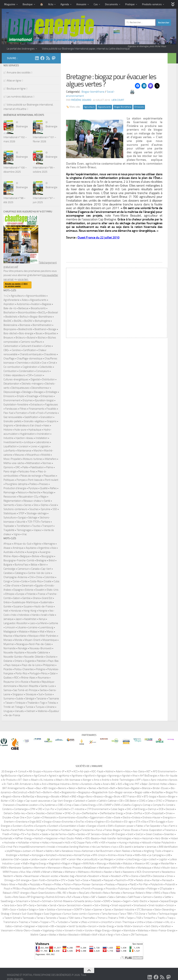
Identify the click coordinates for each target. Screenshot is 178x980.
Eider (109, 817)
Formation (21, 413)
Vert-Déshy (152, 926)
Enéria (90, 822)
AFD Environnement (164, 771)
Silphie (44, 505)
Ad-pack (84, 771)
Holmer (36, 843)
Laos (32, 623)
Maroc (50, 632)
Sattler (168, 897)
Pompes (21, 480)
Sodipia (22, 910)
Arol (44, 784)
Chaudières (50, 354)
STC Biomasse (144, 910)
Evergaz (92, 826)
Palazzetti (96, 880)
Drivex (169, 813)
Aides (25, 300)
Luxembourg (46, 627)
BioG (57, 792)
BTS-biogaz (150, 797)
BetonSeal (123, 788)
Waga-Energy (102, 930)
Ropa (165, 893)
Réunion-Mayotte (29, 686)
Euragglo (161, 822)
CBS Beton (131, 801)
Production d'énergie (15, 488)
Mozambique (50, 640)
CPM (33, 809)
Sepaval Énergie (169, 901)
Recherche (35, 492)
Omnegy (9, 880)
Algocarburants (104, 107)
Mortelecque (144, 868)
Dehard (8, 813)
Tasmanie (54, 699)
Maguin (66, 864)
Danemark (27, 586)
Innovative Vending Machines (73, 847)
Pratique (130, 4)
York (118, 935)
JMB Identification (168, 847)
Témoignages (24, 530)
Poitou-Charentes (24, 669)
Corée (24, 581)
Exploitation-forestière (16, 405)
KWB (137, 855)
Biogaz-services (124, 792)
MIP (115, 868)
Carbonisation (11, 346)
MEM (4, 868)
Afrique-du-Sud (22, 544)
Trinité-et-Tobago (13, 707)
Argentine (44, 548)
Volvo (59, 930)
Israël (44, 615)
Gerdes (81, 834)
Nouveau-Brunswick (41, 648)
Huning (123, 843)
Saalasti (102, 897)
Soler (42, 910)
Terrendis (51, 918)
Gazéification (31, 417)
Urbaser (159, 922)
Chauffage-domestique (30, 359)
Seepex (117, 901)
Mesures (19, 455)
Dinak (129, 813)
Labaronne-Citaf (10, 859)
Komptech (51, 855)
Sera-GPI (22, 905)
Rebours (22, 492)
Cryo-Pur (49, 809)
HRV (96, 843)
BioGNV (28, 321)
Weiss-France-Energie (163, 930)
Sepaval (154, 901)
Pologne (41, 669)
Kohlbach (25, 855)
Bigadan (135, 788)
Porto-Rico (21, 673)
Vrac (24, 534)
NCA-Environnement (148, 872)
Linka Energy (133, 859)
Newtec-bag (67, 876)
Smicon (170, 905)
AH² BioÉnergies (149, 776)
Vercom (92, 926)
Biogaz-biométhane (93, 92)
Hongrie (43, 611)
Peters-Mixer (8, 884)
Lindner (120, 859)
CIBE (60, 805)
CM (100, 805)
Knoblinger (12, 855)
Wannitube (129, 930)
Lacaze (25, 859)
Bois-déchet (10, 333)
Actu (51, 4)
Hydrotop (134, 843)
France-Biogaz (112, 830)
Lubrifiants (9, 451)
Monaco (8, 640)
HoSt (68, 843)
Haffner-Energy (23, 838)
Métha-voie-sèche (14, 463)
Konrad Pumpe (82, 855)
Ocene (135, 876)
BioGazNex (158, 792)
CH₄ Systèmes (48, 805)
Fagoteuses (51, 405)
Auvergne (32, 552)
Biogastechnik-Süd (103, 792)
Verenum (138, 926)
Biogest (7, 797)
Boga (81, 797)
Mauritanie (20, 636)
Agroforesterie (11, 300)
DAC (129, 809)
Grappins (52, 421)
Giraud (106, 834)
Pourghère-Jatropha (16, 484)
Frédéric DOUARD (81, 100)
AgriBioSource (8, 776)
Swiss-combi (79, 914)
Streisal (15, 914)
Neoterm (8, 876)
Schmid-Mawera (63, 901)
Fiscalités (51, 409)
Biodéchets (11, 317)
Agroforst (90, 776)
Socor (13, 910)
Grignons (8, 425)
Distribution (48, 379)
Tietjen (130, 918)
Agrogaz (102, 776)
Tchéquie (20, 703)
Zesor (126, 935)
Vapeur (38, 530)
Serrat (53, 905)
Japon (19, 619)
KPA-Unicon (99, 855)
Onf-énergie (23, 880)
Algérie (37, 544)
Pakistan (41, 661)
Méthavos (83, 872)
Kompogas (38, 855)
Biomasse (25, 325)
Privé (41, 889)
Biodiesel (53, 312)
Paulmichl (121, 880)
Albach (34, 780)
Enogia (47, 822)
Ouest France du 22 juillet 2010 (98, 238)
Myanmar (9, 644)
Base (172, 784)
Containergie (21, 809)
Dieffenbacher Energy (112, 813)
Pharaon (47, 884)
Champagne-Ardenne (15, 577)
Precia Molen (29, 889)
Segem (127, 901)
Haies (46, 425)
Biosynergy (43, 797)
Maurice (8, 636)
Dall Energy (140, 809)
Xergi (110, 935)
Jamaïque (9, 619)
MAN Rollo (89, 864)
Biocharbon (10, 312)
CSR (29, 375)
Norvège (23, 648)
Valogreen (30, 926)
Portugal (34, 673)
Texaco (62, 918)
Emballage (52, 392)
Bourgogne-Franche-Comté (19, 560)
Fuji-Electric (33, 834)
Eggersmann (97, 817)
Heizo (137, 838)
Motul (157, 868)
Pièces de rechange (31, 476)
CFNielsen (170, 801)
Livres (34, 446)
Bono (89, 797)
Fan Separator (153, 826)
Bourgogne (47, 556)
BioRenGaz (29, 797)
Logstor (163, 859)
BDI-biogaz (50, 788)
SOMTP (78, 910)
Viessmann (7, 930)
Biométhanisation (42, 325)
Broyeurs (8, 338)
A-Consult (21, 771)
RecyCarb (84, 893)
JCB (121, 847)
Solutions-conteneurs (15, 509)
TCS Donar (140, 914)
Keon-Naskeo (123, 851)
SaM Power (134, 897)
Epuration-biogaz (44, 400)
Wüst (102, 935)
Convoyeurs (43, 371)
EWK (110, 826)
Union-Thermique (125, 922)
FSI (23, 834)
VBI (52, 926)
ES (107, 822)
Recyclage (48, 492)
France (42, 594)
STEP (21, 513)
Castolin (92, 801)
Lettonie (54, 623)
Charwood (8, 805)
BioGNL (18, 321)
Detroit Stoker (55, 813)
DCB (161, 809)
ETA (138, 822)
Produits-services (152, 4)
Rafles (53, 488)
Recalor (73, 893)
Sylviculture (10, 518)
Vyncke (89, 930)
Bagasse (47, 304)
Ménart (46, 872)
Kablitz (49, 851)
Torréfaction (23, 526)
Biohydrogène (42, 321)
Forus (99, 830)
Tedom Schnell (12, 918)
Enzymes (28, 400)
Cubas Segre (118, 809)
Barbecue (23, 308)
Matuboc (128, 864)
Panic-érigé (10, 472)
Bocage (52, 329)
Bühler (4, 801)
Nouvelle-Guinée (13, 657)
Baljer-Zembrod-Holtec (154, 784)
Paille (25, 467)
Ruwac (77, 897)
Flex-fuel (8, 413)
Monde (18, 640)
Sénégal (30, 699)
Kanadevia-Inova (71, 851)
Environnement (12, 400)
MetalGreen (90, 868)
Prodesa (51, 889)
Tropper (44, 922)
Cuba (56, 581)
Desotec (40, 813)
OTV (63, 880)
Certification (30, 350)
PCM (131, 880)
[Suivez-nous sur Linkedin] (37, 58)
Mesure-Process (72, 868)
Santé (47, 501)
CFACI (159, 801)
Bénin (43, 565)
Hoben (174, 838)
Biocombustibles (27, 312)
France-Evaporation (151, 830)
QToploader (166, 889)
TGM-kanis (74, 918)
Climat (52, 363)
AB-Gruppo (35, 771)
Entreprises (47, 396)
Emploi (21, 396)
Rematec (116, 893)
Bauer (31, 788)
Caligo (20, 801)
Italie (52, 615)
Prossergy (98, 889)
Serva (61, 905)
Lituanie (22, 627)
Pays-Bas (53, 661)
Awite (97, 784)
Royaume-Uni (11, 682)
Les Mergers (107, 859)
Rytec (86, 897)
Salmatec (121, 897)
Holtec (45, 843)
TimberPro (149, 918)
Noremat (81, 876)
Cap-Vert (46, 569)
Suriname (9, 699)
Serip (32, 905)
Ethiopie (10, 594)
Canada (35, 569)
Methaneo (104, 868)
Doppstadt (158, 813)
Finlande (31, 594)
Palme (50, 467)
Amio (97, 780)
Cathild (102, 801)
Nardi (118, 872)
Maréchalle (115, 864)
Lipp (144, 859)
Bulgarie (8, 565)
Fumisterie (51, 413)
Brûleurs (20, 338)
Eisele (117, 817)
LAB (168, 855)
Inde (14, 615)
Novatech (116, 876)
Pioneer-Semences (92, 884)
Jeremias (151, 847)
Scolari (98, 901)
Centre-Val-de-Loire (39, 573)
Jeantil (128, 847)
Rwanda (35, 682)
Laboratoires (43, 442)
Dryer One (19, 817)
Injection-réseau (24, 438)
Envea (56, 822)
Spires (108, 910)
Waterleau (143, 930)
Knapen (167, 851)
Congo (7, 581)
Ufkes (84, 922)
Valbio (9, 926)
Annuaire (81, 4)
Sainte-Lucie (47, 686)
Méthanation (33, 463)
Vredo (79, 930)
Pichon (67, 884)
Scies (19, 505)
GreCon (140, 834)
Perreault (167, 880)
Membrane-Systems (20, 868)
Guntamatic (6, 838)
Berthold (103, 788)
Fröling (15, 834)
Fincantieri (53, 830)
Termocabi (28, 918)
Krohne (112, 855)
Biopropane (10, 329)
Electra (126, 817)
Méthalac (58, 872)
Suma (66, 914)
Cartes (48, 346)
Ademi (119, 771)
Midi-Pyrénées (48, 636)
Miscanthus (33, 455)
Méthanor (70, 872)
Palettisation (37, 467)
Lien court (118, 100)
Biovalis (55, 797)
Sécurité (21, 522)
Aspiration (9, 304)
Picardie (8, 669)
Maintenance (24, 451)
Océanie (8, 661)
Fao (165, 826)
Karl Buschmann (104, 851)
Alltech (59, 780)
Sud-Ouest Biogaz (32, 914)
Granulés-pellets (13, 421)
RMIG (157, 893)
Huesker (112, 843)
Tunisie (29, 707)
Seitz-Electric (140, 901)
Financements (36, 409)
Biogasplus (84, 792)
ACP (69, 771)
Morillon (131, 868)
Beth (113, 788)
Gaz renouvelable (13, 417)
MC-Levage (152, 864)
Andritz (106, 780)
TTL (53, 922)
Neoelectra (168, 872)
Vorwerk (69, 930)
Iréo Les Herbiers (101, 847)
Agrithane (77, 776)
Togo (43, 703)
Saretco (158, 897)
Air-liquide (172, 776)
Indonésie (24, 615)
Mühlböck (96, 872)
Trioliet (34, 922)
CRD (40, 809)
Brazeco (99, 797)
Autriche (20, 552)
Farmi (172, 826)
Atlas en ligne (14, 81)
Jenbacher (139, 847)
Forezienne (88, 830)
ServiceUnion (74, 905)
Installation (42, 438)
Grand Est (47, 598)
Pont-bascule (35, 480)
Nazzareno (129, 872)
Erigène (100, 822)
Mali (42, 632)
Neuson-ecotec (50, 876)
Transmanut (10, 922)
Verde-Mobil (124, 926)
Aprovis (173, 780)
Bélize (34, 565)
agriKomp (64, 776)
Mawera (139, 864)
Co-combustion (12, 367)
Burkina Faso (22, 565)
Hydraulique (35, 430)
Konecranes (65, 855)
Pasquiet (108, 880)
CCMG (142, 801)
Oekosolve (159, 876)
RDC (16, 678)
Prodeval (62, 889)
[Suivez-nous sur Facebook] (42, 58)
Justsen (27, 851)
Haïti (6, 611)
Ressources (10, 497)
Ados (128, 771)
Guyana (17, 606)
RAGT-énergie (21, 893)
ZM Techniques (139, 935)
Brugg (108, 797)
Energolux (168, 817)
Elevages (39, 392)
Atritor (75, 784)
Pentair (156, 880)
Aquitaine (31, 548)
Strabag (5, 914)
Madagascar (10, 632)
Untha (140, 922)
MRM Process (10, 872)
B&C (113, 784)
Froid (40, 413)
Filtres (23, 409)
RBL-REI (62, 893)
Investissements (13, 442)
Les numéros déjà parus (20, 97)
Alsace (7, 548)
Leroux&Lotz (91, 859)
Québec (8, 678)
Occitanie (51, 657)
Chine (39, 577)
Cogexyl (136, 805)
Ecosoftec (82, 817)
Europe (20, 594)
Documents (111, 4)
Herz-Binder (162, 838)
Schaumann (22, 901)
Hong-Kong (30, 611)
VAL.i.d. (169, 922)
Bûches (42, 338)
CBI (121, 801)
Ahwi (135, 776)
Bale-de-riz (10, 308)
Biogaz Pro (172, 792)
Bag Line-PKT (132, 784)
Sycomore (94, 914)
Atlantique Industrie (59, 784)
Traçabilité (9, 530)
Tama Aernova (109, 914)
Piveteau (110, 884)
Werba (62, 935)
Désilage (27, 392)
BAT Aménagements (14, 788)
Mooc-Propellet (12, 459)
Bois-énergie (26, 333)
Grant (130, 834)
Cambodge (9, 569)
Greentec (169, 834)
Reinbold (96, 893)
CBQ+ (7, 350)
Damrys (152, 809)
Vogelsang (48, 930)
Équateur (54, 711)
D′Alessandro (49, 817)
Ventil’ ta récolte (77, 926)
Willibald (85, 935)
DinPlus (138, 813)
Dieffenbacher (90, 813)
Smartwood (140, 905)
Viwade (36, 930)
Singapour (18, 694)
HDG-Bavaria (92, 838)
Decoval (170, 809)
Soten (88, 910)
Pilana (76, 884)
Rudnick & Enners (56, 897)
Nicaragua (21, 644)
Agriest (53, 776)
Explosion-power (124, 826)
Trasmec (23, 922)
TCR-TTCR (33, 522)
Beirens (62, 788)
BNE (74, 797)
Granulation (46, 417)
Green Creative (154, 834)
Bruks (117, 797)
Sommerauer (65, 910)
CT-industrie (78, 809)
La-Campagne (156, 855)
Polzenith (170, 884)
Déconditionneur (40, 388)
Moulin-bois (169, 868)
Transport (48, 526)
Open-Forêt (38, 880)
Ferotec (30, 830)
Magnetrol (54, 864)
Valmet (18, 926)
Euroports (41, 826)
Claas (76, 805)
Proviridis (111, 889)
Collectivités (46, 367)
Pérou (44, 673)
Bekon (72, 788)
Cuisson (38, 375)
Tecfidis (152, 914)
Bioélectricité (25, 329)
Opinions (8, 467)
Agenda (65, 4)
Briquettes (51, 333)
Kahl (57, 851)
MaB (25, 864)
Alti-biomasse (73, 780)
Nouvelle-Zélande (34, 657)
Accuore (48, 771)
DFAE (68, 813)
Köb (144, 855)
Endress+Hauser (152, 817)
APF (139, 780)
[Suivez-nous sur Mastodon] (54, 58)
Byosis (162, 797)
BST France (129, 797)
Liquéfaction (10, 446)
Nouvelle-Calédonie (37, 653)
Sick (96, 905)
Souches (34, 509)
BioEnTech (35, 792)
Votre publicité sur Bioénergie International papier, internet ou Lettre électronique (86, 49)
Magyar (77, 864)
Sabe (111, 897)
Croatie (48, 581)
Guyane (28, 606)
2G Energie (7, 771)
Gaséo (45, 834)
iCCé (3, 847)
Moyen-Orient (32, 640)
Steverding (168, 910)
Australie (8, 552)
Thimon (102, 918)
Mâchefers (51, 459)
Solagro (33, 910)
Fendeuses (11, 409)
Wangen (117, 930)
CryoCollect (63, 809)
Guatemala (46, 602)
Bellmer (82, 788)
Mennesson (54, 868)
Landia (34, 859)
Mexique (33, 636)
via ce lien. (23, 279)
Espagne (18, 590)
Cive (44, 363)
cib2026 (35, 363)
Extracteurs (37, 405)
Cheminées (23, 363)
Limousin (10, 627)
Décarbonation (11, 384)
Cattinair (112, 801)
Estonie (29, 590)
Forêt (32, 413)
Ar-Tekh (8, 784)
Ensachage (32, 396)
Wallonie (42, 711)
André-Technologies (123, 780)
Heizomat (147, 838)
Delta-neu (19, 813)
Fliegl (76, 830)
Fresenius (170, 830)
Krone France (125, 855)
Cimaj (68, 805)
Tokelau (52, 703)
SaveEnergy (7, 901)
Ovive (85, 880)
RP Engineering (35, 897)
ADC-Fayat (97, 771)
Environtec (68, 822)
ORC (18, 467)
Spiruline (46, 509)
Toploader (9, 526)
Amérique (18, 548)
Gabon (17, 598)
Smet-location (156, 905)
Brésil (52, 560)
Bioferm (48, 792)
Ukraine (50, 707)
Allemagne (49, 544)
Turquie (40, 707)
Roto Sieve (19, 897)
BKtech (65, 797)
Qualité (44, 488)
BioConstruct (20, 792)
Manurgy (102, 864)
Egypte (39, 586)
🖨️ (132, 92)
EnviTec (80, 822)
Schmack (47, 901)
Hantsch (39, 838)
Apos (146, 780)
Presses (44, 484)
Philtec (58, 884)
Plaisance (122, 884)
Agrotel (126, 776)
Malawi (34, 632)
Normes (47, 463)
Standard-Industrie (124, 910)
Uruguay (8, 711)
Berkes (92, 788)
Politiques (9, 480)
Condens (7, 809)
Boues (39, 333)
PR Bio (16, 889)
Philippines (49, 665)
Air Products (9, 780)
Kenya (42, 619)
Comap (147, 805)
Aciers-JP (59, 771)
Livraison (24, 446)
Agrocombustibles (36, 296)
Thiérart (112, 918)
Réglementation (12, 501)
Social (53, 505)
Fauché (5, 830)
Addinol (109, 771)
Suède (20, 699)
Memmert (40, 868)
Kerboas (137, 851)
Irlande (35, 615)
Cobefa (126, 805)
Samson (147, 897)
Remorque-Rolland (133, 893)
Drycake (7, 817)
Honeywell (57, 843)
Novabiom (94, 876)
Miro (122, 868)
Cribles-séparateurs (14, 375)
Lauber (44, 859)
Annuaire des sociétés (19, 73)
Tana (122, 914)
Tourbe (36, 526)
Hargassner (52, 838)
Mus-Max (26, 872)
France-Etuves (131, 830)
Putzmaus (124, 889)
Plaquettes (50, 476)
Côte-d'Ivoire (12, 586)
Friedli (6, 834)
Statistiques (10, 513)
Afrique (7, 544)
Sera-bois (9, 905)
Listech (153, 859)
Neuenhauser (32, 876)
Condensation (26, 371)
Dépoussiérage (12, 392)
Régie (43, 497)
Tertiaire (46, 522)
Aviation (35, 304)
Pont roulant (52, 480)
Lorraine (33, 627)
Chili (32, 577)
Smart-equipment (121, 905)
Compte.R (158, 805)
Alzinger (87, 780)
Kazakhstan (30, 619)
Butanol (31, 338)
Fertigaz (41, 830)
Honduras (16, 611)
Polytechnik (157, 884)
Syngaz (22, 518)
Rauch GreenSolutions (43, 893)
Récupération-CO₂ (28, 497)
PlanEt (133, 884)
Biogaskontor (69, 792)
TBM (129, 914)
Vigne (17, 534)
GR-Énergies (118, 834)
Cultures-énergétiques (16, 379)
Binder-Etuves (161, 788)
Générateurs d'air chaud (28, 425)
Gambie (26, 598)
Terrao (40, 918)
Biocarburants (38, 308)
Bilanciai (146, 788)
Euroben (17, 826)
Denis (30, 813)
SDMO (107, 901)
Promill (86, 889)
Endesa (136, 817)
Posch (7, 889)
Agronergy (114, 776)
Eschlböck (116, 822)
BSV (139, 797)
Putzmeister (138, 889)
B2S (120, 784)
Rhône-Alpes (28, 678)
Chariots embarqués (31, 354)
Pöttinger (152, 889)
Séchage (33, 518)
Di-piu (76, 813)
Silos (36, 505)
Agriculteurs (89, 107)
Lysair (17, 864)
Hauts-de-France (44, 606)
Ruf (69, 897)
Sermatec (42, 905)
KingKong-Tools (152, 851)
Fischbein (66, 830)
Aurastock (87, 784)
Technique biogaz (168, 914)
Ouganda (30, 661)
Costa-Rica (36, 581)
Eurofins (29, 826)
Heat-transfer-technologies (116, 838)
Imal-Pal (12, 847)
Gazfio (72, 834)
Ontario (18, 661)
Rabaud (7, 893)
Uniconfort (107, 922)
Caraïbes (8, 573)
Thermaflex (89, 918)
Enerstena (22, 822)
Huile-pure (20, 430)
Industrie (8, 438)
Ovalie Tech (74, 880)
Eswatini (40, 590)
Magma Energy (38, 864)
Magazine (10, 4)
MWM (37, 872)
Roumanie (43, 678)
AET (148, 771)
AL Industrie (47, 780)
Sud (41, 694)
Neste (19, 876)
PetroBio (23, 884)
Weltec (53, 935)
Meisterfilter (168, 864)
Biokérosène (10, 325)
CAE (12, 801)
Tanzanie (41, 699)
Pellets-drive (143, 880)
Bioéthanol (40, 329)
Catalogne (20, 573)
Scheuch (35, 901)
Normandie (10, 648)
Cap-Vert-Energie (62, 801)
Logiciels (44, 446)
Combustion (10, 371)
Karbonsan (88, 851)
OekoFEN (145, 876)
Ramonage (9, 492)
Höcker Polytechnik (164, 843)
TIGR (139, 918)
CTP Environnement (98, 809)
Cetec (151, 801)
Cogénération (30, 367)
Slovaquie (31, 694)
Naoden (108, 872)
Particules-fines (27, 472)
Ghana (36, 598)
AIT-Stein (23, 780)
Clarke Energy (89, 805)
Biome (17, 797)
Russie (25, 682)
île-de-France (13, 715)
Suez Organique (52, 914)
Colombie (49, 577)
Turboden (63, 922)
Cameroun (23, 569)
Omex (170, 876)
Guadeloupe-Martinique (25, 602)
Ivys (114, 847)
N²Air (126, 876)
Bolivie (36, 556)
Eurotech (53, 826)
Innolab (51, 847)
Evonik (102, 826)
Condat (170, 805)
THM (121, 918)
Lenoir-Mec (75, 859)
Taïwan (9, 703)
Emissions (139, 107)
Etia (144, 822)
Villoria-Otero (23, 930)
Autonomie (23, 304)
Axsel (106, 784)
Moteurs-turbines (33, 459)
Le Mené (42, 623)
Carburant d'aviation (31, 346)
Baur (39, 788)
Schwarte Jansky (83, 901)
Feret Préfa (17, 830)
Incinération (43, 434)
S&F (93, 897)
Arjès (37, 784)
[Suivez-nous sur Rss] (48, 58)
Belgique (25, 556)
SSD (55, 509)
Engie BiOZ (35, 822)
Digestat (35, 379)
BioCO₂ (42, 312)
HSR (103, 843)
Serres (28, 505)
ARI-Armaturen (23, 784)
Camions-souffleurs (31, 342)
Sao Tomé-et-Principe (25, 690)
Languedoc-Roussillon (16, 623)
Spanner (98, 910)
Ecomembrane (67, 817)
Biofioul (24, 317)
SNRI (5, 910)
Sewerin (88, 905)
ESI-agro (129, 822)
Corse (16, 581)
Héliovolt (146, 843)
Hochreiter (10, 843)
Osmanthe (53, 880)
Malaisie (23, 632)
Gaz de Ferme (58, 834)
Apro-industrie (159, 780)
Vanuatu (19, 711)
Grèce (7, 602)
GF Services (94, 834)
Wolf (95, 935)
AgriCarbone (25, 776)
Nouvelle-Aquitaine (14, 653)
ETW (151, 822)
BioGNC (8, 321)
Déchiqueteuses (20, 388)
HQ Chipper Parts (82, 843)
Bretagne (41, 560)
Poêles (33, 484)
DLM (147, 813)
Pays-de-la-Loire (31, 665)
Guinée (7, 606)
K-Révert (38, 851)
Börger (172, 797)
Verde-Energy (107, 926)
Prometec (75, 889)
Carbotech (80, 801)
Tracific (161, 918)
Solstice (51, 910)
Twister (74, 922)
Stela (157, 910)
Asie (54, 548)
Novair (105, 876)
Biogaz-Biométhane (123, 107)
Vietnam (31, 711)
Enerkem (9, 822)
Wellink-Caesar (39, 935)
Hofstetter (23, 843)
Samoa (7, 690)
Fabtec (140, 826)
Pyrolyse (33, 488)
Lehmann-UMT (58, 859)
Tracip (170, 918)
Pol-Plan (143, 884)
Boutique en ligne (16, 89)
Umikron (94, 922)
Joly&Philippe (14, 851)
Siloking (105, 905)
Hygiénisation (27, 434)
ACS (76, 771)
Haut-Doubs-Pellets (71, 838)
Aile (162, 776)
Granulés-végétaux (34, 421)
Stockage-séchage (37, 513)
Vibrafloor (166, 926)
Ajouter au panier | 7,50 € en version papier (16, 285)
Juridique (29, 442)
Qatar (53, 673)
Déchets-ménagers (32, 384)
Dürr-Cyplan (33, 817)
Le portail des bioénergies (21, 49)
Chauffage (9, 359)
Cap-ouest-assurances (38, 801)
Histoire (8, 430)
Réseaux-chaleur (33, 501)
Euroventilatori (68, 826)
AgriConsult (40, 776)
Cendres (16, 350)
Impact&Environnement (32, 847)
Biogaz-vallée (142, 792)
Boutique (28, 4)
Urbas (149, 922)
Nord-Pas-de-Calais (40, 644)
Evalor (82, 826)
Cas (96, 4)
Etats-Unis (53, 590)
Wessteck (73, 935)
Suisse (48, 694)
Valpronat (43, 926)
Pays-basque (12, 665)
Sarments (9, 505)
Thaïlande (33, 703)
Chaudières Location (27, 805)
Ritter (149, 893)
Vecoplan (61, 926)
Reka (106, 893)
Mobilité (46, 455)
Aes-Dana (138, 771)
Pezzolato (35, 884)
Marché (38, 451)
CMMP (108, 805)
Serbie (43, 690)
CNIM (117, 805)
